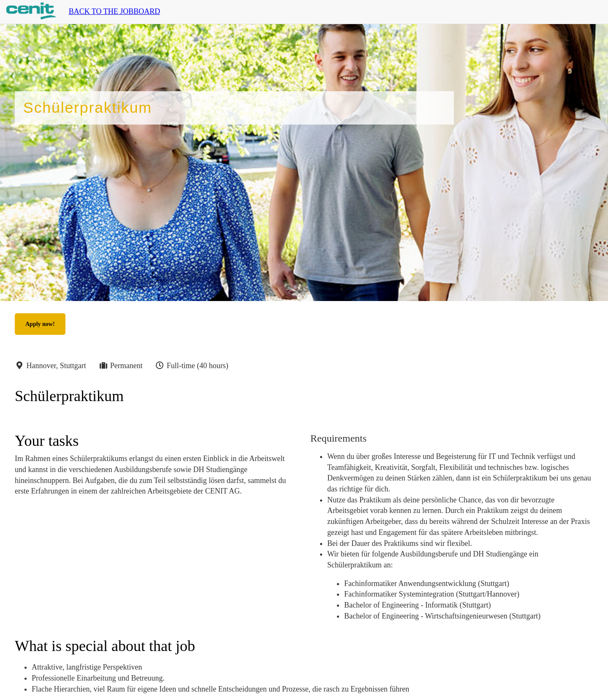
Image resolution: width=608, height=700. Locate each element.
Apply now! (40, 324)
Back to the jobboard (115, 11)
